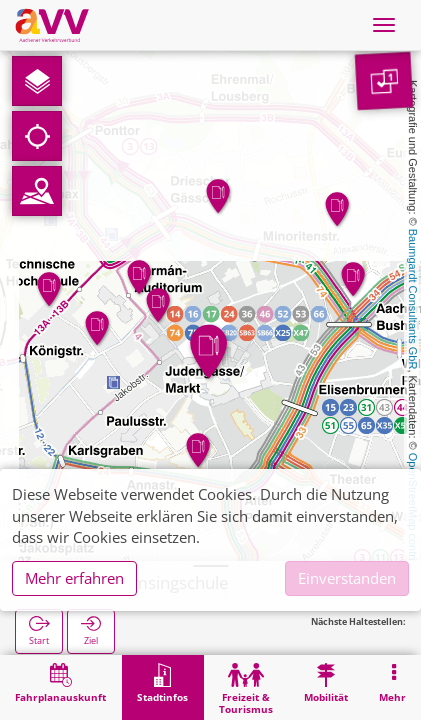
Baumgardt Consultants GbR (413, 299)
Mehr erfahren (74, 578)
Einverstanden (347, 578)
